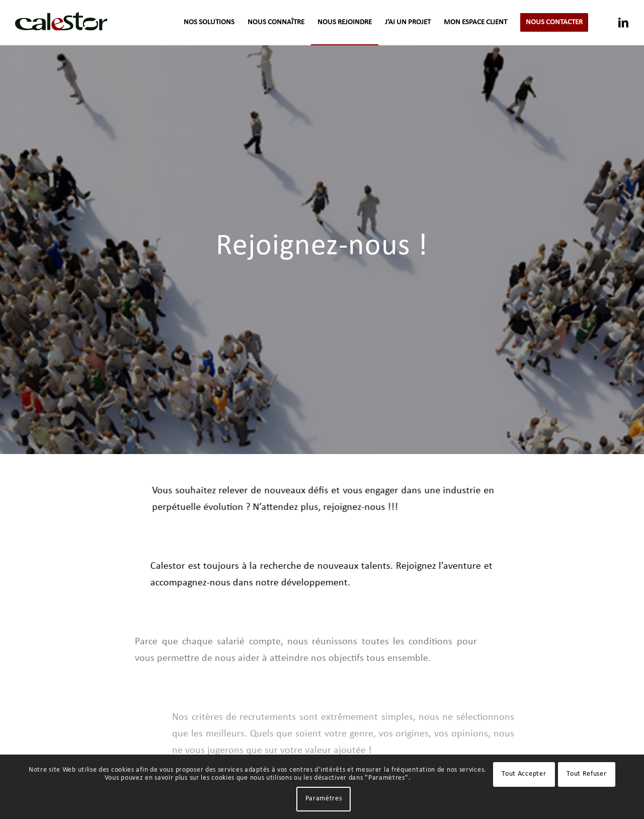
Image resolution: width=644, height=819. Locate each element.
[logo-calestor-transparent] (61, 23)
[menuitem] (209, 23)
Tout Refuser (586, 774)
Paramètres (324, 799)
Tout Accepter (524, 774)
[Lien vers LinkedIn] (623, 22)
